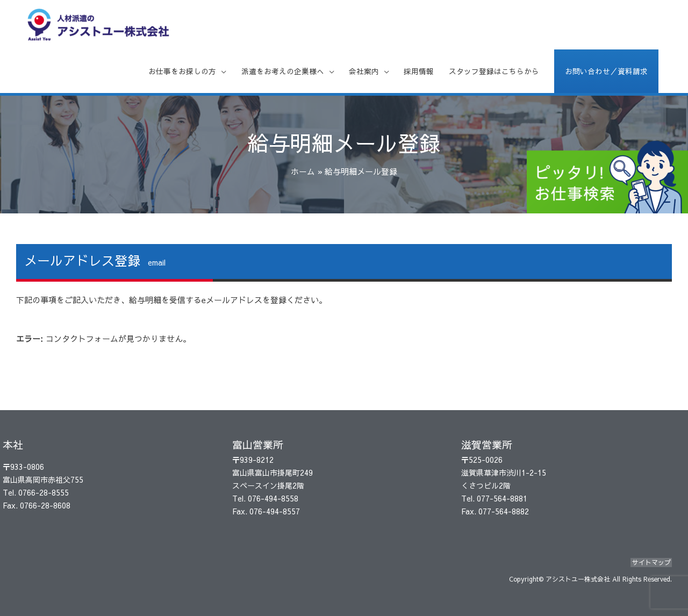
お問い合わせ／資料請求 (603, 77)
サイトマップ (653, 564)
